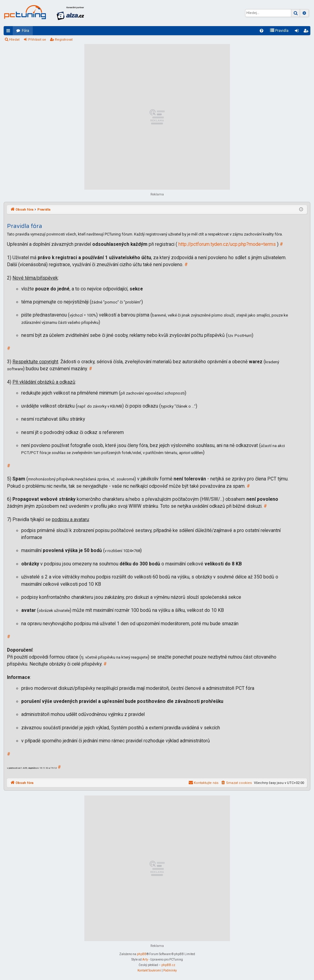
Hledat (14, 40)
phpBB (142, 954)
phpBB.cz (168, 965)
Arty (145, 960)
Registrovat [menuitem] (307, 32)
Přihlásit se (37, 40)
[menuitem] (262, 31)
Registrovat (64, 40)
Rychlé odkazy (9, 32)
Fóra (25, 31)
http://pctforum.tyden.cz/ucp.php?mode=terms (227, 244)
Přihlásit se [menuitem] (298, 32)
